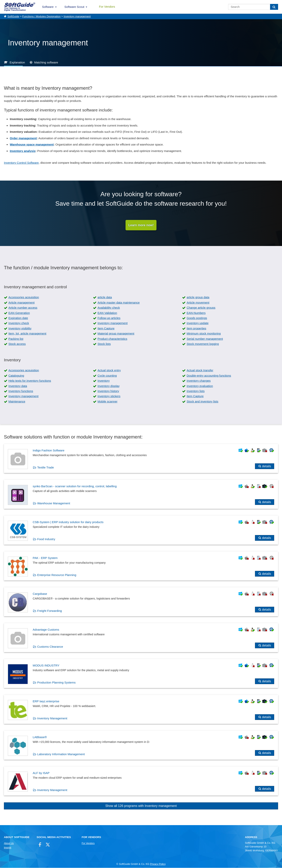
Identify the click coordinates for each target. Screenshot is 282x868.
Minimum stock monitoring (204, 334)
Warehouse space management (32, 144)
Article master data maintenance (119, 303)
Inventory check (19, 323)
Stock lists (104, 344)
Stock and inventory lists (202, 402)
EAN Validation (107, 313)
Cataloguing (16, 376)
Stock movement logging (203, 344)
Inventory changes (199, 381)
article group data (198, 297)
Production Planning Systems (56, 683)
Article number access (23, 308)
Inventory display (109, 386)
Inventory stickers (109, 396)
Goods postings (197, 318)
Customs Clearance (50, 647)
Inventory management (77, 16)
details (267, 466)
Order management (23, 138)
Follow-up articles (109, 318)
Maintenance (17, 402)
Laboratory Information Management (61, 754)
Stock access (17, 344)
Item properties (196, 329)
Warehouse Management (54, 503)
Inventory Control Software (21, 163)
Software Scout (74, 7)
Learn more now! (141, 225)
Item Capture (106, 329)
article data (105, 297)
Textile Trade (46, 468)
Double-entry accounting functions (209, 376)
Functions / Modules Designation (41, 16)
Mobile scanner (108, 402)
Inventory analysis (23, 151)
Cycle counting (107, 376)
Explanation (17, 62)
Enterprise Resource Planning (57, 575)
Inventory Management (52, 718)
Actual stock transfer (200, 370)
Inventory (104, 381)
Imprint (8, 848)
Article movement (198, 303)
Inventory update (198, 323)
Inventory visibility (20, 329)
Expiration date (18, 318)
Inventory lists (196, 391)
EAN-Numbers (196, 313)
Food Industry (46, 539)
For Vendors (107, 7)
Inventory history (108, 391)
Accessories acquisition (24, 297)
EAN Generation (19, 313)
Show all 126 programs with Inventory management (141, 806)
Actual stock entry (109, 370)
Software (48, 7)
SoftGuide (13, 16)
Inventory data (18, 386)
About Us (9, 844)
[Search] (274, 7)
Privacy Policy (158, 864)
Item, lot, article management (27, 334)
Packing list (16, 339)
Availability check (109, 308)
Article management (21, 303)
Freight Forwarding (50, 611)
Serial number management (205, 339)
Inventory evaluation (200, 386)
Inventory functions (21, 391)
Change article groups (201, 308)
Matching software (46, 62)
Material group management (116, 334)
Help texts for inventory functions (30, 381)
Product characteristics (112, 339)
